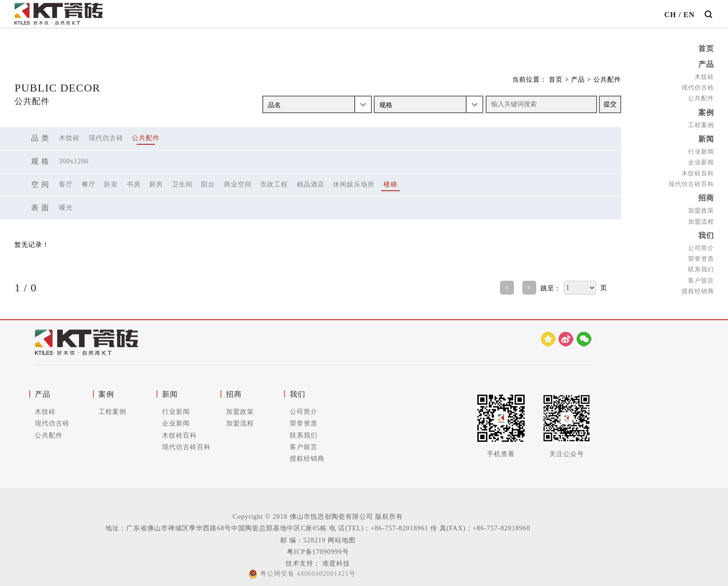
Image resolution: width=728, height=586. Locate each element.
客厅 (66, 184)
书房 (134, 184)
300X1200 (74, 161)
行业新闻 (701, 149)
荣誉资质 (701, 255)
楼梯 (390, 184)
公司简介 (701, 244)
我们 (706, 232)
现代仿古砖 (698, 87)
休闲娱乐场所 (354, 184)
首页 (706, 48)
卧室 (111, 184)
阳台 (208, 184)
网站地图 (342, 540)
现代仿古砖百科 (691, 181)
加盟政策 (701, 208)
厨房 (156, 184)
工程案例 (701, 123)
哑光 (66, 208)
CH (670, 15)
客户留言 (701, 276)
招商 (706, 196)
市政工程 (274, 184)
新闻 (706, 137)
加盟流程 (701, 218)
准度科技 (335, 563)
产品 (706, 64)
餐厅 (89, 184)
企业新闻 (701, 160)
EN (689, 15)
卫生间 (182, 184)
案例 (706, 111)
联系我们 (701, 266)
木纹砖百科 (698, 171)
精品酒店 (311, 184)
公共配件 (701, 97)
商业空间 (238, 184)
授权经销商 (698, 287)
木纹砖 (704, 76)
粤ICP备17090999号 (318, 552)
